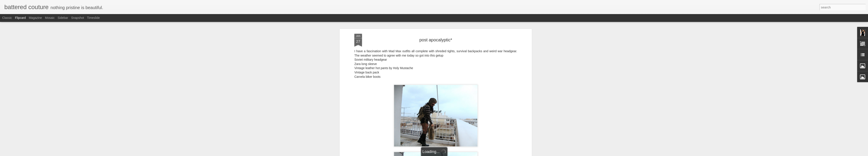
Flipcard (20, 18)
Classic (7, 18)
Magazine (35, 18)
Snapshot (78, 18)
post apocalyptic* (436, 32)
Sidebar (63, 18)
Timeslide (93, 18)
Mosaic (50, 18)
